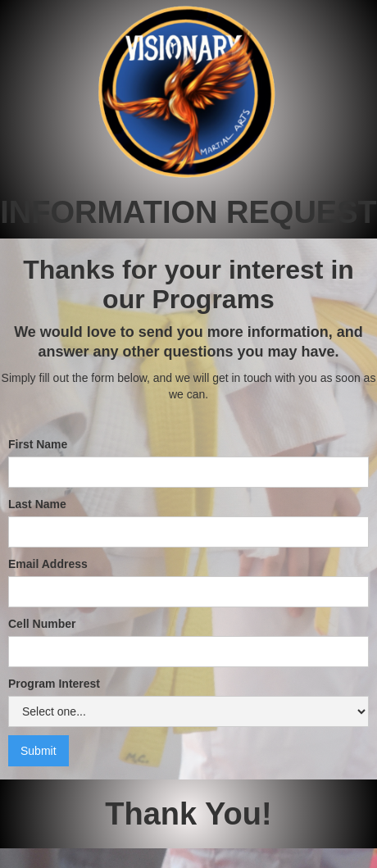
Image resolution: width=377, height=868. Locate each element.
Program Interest (54, 684)
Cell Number (42, 624)
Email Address (48, 564)
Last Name (37, 504)
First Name (38, 444)
